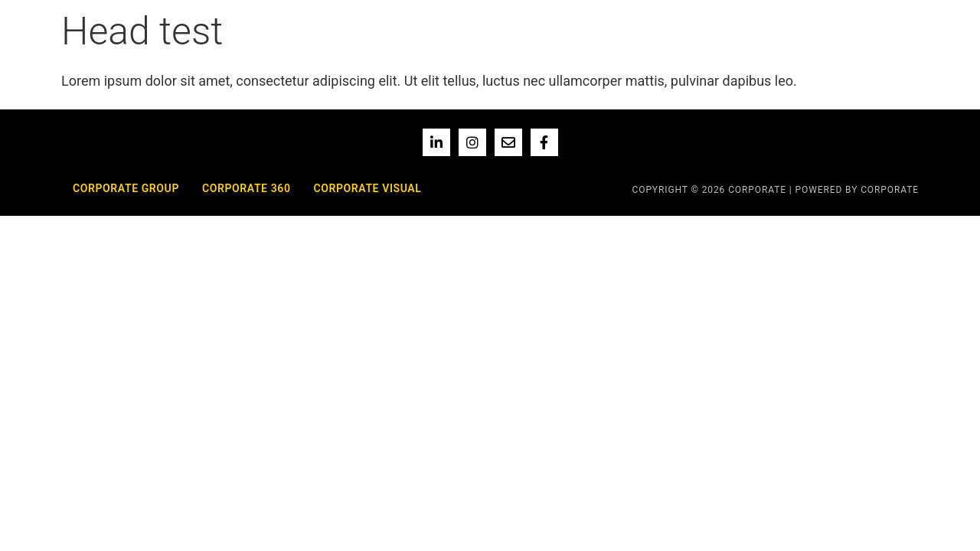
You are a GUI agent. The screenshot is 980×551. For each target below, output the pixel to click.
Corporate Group (126, 188)
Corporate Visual (367, 188)
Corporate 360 (247, 188)
